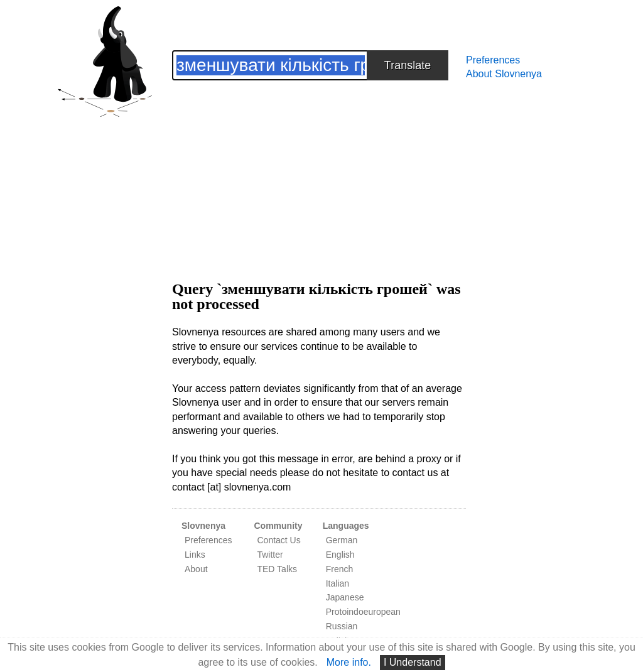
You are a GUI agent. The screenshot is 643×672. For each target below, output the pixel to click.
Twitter (270, 555)
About (196, 569)
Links (195, 555)
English (340, 555)
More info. (349, 662)
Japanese (345, 597)
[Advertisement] (319, 168)
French (340, 569)
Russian (342, 626)
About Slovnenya (504, 74)
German (342, 540)
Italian (338, 583)
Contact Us (278, 540)
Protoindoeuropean (363, 612)
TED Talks (277, 569)
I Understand (413, 662)
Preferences (493, 60)
